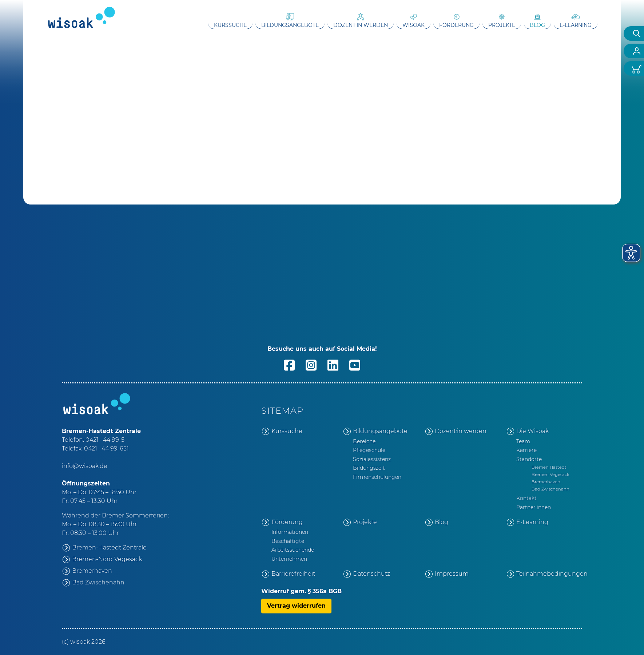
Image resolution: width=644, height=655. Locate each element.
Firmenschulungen (377, 477)
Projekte (502, 25)
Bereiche (364, 441)
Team (523, 441)
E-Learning (576, 25)
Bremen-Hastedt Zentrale (109, 547)
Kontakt (526, 499)
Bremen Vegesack (550, 475)
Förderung (456, 25)
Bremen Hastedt (549, 467)
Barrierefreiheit (293, 574)
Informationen (290, 532)
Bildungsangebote (290, 25)
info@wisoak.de (85, 466)
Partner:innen (534, 507)
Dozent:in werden (361, 25)
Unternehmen (289, 559)
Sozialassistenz (372, 459)
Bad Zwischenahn (98, 582)
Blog (537, 25)
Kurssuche (230, 25)
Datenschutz (371, 574)
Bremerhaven (92, 571)
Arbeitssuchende (293, 550)
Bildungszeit (369, 468)
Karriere (526, 450)
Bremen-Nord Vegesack (107, 559)
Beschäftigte (288, 541)
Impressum (452, 574)
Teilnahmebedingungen (549, 574)
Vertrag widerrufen (296, 606)
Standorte (529, 459)
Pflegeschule (369, 450)
